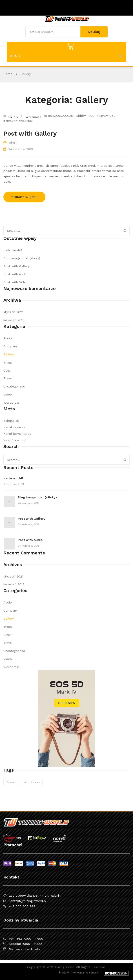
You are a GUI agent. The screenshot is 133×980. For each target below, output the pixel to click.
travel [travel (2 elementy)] (11, 782)
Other (8, 370)
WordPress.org (14, 440)
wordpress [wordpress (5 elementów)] (32, 782)
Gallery (13, 117)
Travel (8, 378)
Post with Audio (15, 274)
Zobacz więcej (24, 197)
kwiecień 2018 (14, 320)
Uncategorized (14, 386)
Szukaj (94, 32)
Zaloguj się (11, 421)
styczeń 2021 (13, 312)
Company (10, 346)
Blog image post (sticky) (22, 258)
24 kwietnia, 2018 (21, 149)
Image (8, 362)
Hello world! (13, 250)
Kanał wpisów (14, 427)
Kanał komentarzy (17, 434)
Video (8, 394)
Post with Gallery (30, 133)
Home (8, 74)
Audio (8, 338)
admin (13, 143)
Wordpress (33, 117)
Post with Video (16, 282)
